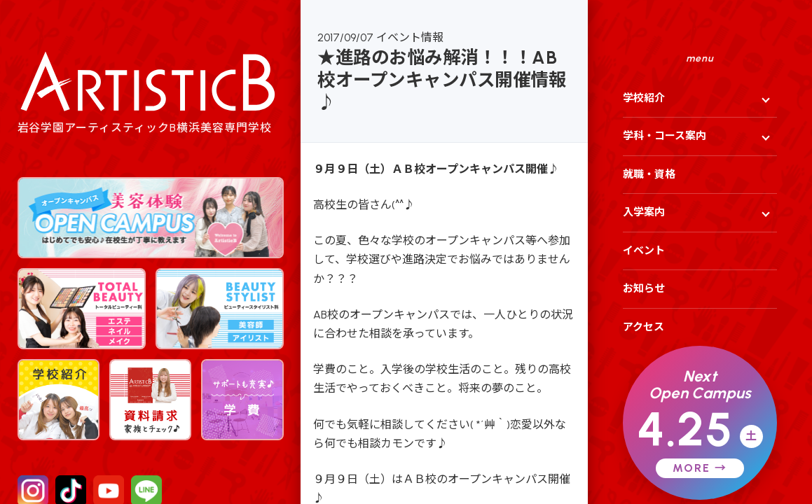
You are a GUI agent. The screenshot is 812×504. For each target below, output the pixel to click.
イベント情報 (410, 37)
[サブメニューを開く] (762, 99)
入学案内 (644, 212)
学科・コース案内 (665, 136)
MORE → (700, 468)
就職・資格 (649, 174)
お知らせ (644, 288)
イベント (644, 251)
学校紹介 (644, 98)
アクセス (644, 327)
